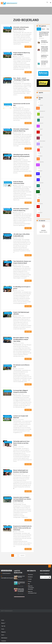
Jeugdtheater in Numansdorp (45, 56)
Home (3, 621)
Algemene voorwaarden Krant (32, 593)
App (29, 584)
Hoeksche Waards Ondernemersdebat (19, 183)
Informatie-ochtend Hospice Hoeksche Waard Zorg (21, 28)
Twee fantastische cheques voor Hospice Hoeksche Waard (22, 262)
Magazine (3, 632)
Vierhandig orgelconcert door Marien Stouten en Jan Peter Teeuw (22, 443)
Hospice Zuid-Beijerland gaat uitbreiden (21, 313)
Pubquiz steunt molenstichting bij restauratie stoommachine (44, 49)
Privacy (30, 582)
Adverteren (30, 575)
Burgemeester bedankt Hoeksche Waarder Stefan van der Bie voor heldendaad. (22, 528)
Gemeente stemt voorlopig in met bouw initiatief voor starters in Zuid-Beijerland (22, 499)
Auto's (3, 635)
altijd (48, 29)
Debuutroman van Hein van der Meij (22, 105)
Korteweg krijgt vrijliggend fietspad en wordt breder (21, 392)
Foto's (3, 629)
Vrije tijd (3, 626)
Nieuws (3, 623)
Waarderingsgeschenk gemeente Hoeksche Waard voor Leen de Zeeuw (44, 34)
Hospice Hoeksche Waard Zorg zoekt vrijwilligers (22, 54)
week (39, 29)
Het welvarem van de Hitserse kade (22, 366)
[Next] (22, 556)
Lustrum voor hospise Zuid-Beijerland (21, 417)
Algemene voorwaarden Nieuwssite (31, 588)
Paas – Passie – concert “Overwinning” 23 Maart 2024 (21, 79)
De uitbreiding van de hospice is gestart (22, 288)
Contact (30, 579)
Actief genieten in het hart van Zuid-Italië (45, 63)
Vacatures (4, 641)
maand (43, 29)
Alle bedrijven (4, 638)
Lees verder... (28, 47)
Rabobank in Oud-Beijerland (44, 42)
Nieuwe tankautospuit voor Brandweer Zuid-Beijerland (21, 471)
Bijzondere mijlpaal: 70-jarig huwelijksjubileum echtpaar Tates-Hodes (21, 340)
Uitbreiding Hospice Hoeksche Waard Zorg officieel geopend (22, 156)
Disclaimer (30, 577)
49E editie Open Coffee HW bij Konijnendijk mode (22, 235)
